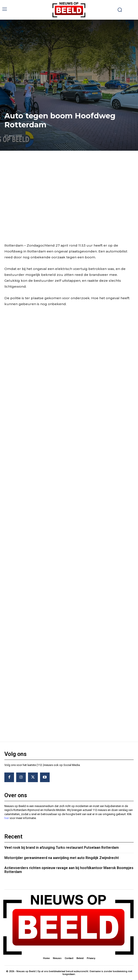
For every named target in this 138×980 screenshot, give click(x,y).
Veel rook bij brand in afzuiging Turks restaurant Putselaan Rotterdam (62, 848)
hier (7, 818)
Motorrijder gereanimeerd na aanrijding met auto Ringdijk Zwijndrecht (62, 858)
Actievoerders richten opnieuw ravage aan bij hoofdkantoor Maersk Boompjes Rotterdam (69, 870)
